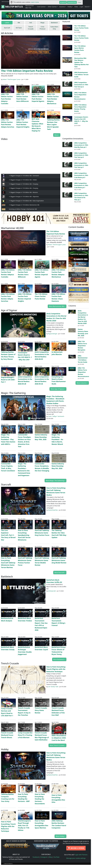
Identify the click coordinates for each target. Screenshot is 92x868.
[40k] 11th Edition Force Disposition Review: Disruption (82, 346)
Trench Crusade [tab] (31, 28)
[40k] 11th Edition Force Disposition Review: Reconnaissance (83, 372)
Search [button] (87, 7)
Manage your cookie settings (76, 858)
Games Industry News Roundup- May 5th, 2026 (58, 466)
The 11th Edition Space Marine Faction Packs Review (80, 49)
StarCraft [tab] (7, 28)
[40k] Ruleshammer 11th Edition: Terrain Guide (81, 75)
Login (81, 7)
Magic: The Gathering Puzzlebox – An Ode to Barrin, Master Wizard (57, 439)
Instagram (44, 857)
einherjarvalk (52, 591)
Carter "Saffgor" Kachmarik (56, 416)
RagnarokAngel (53, 334)
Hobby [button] (70, 7)
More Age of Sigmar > (58, 389)
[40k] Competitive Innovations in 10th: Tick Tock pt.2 (81, 85)
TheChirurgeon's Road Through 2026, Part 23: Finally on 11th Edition (24, 825)
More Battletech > (59, 659)
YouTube (57, 857)
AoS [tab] (31, 23)
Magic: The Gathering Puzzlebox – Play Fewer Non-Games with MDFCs (8, 439)
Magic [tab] (42, 23)
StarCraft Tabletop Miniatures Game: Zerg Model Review (59, 560)
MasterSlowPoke (53, 510)
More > (57, 135)
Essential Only (72, 2)
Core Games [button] (41, 7)
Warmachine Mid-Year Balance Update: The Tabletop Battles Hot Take (81, 62)
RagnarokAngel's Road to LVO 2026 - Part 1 (8, 380)
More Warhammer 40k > (57, 306)
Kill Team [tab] (19, 28)
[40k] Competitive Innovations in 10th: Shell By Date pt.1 (81, 145)
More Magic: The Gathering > (56, 481)
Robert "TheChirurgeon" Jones (12, 79)
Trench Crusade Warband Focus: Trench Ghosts (7, 735)
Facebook (36, 857)
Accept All (63, 2)
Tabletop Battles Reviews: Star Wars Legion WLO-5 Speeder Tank (53, 124)
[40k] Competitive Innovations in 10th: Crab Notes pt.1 (81, 185)
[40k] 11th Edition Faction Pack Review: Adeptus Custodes (7, 99)
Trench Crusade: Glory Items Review (41, 710)
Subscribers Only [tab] (54, 28)
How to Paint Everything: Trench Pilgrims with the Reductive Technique (56, 669)
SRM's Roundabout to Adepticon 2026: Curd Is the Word (59, 738)
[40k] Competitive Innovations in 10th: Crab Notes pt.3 (81, 175)
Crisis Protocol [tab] (42, 28)
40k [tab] (19, 23)
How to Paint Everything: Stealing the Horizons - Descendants (40, 799)
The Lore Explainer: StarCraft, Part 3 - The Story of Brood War (8, 535)
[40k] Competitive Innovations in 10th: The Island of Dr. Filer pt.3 (81, 196)
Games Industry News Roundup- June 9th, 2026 (83, 332)
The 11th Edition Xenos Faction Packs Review (81, 38)
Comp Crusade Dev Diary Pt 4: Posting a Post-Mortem (25, 735)
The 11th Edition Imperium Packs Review (27, 71)
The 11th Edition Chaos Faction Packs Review (81, 28)
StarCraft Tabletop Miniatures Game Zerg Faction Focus (42, 533)
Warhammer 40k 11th (30, 7)
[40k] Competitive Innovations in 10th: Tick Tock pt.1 (81, 165)
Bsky (51, 857)
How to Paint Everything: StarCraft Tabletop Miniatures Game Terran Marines (8, 563)
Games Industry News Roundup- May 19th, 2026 (41, 437)
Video (76, 7)
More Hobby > (60, 836)
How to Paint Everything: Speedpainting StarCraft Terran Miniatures (24, 535)
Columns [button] (62, 7)
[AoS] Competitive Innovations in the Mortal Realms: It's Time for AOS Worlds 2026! (83, 317)
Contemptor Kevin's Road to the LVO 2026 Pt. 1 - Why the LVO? (81, 120)
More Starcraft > (60, 573)
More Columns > (82, 383)
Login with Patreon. (81, 855)
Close (79, 2)
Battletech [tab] (54, 23)
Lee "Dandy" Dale (53, 687)
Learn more (35, 2)
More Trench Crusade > (57, 745)
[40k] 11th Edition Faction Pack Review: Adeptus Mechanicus (53, 99)
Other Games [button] (52, 7)
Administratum (6, 2)
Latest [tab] (7, 23)
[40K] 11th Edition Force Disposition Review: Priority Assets (80, 108)
